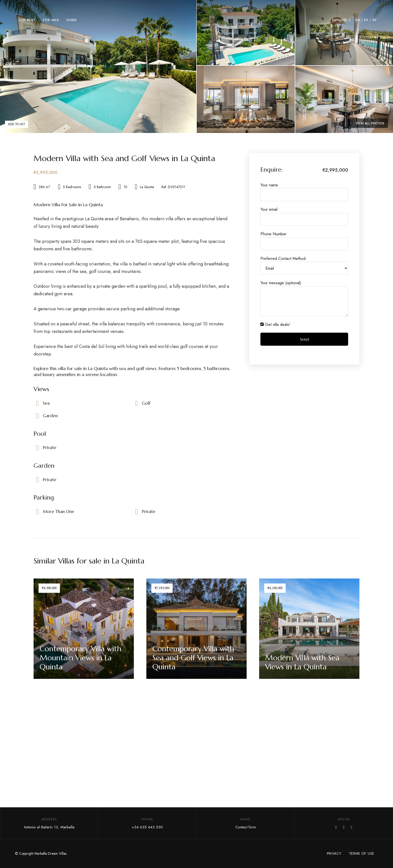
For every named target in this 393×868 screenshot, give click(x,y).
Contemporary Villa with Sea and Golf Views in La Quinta (194, 658)
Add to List (17, 124)
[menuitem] (358, 20)
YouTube (344, 827)
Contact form (246, 827)
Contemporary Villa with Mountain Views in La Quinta (81, 658)
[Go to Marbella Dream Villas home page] (197, 20)
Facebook (336, 827)
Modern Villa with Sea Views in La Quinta (302, 662)
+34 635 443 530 (147, 827)
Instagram (351, 827)
